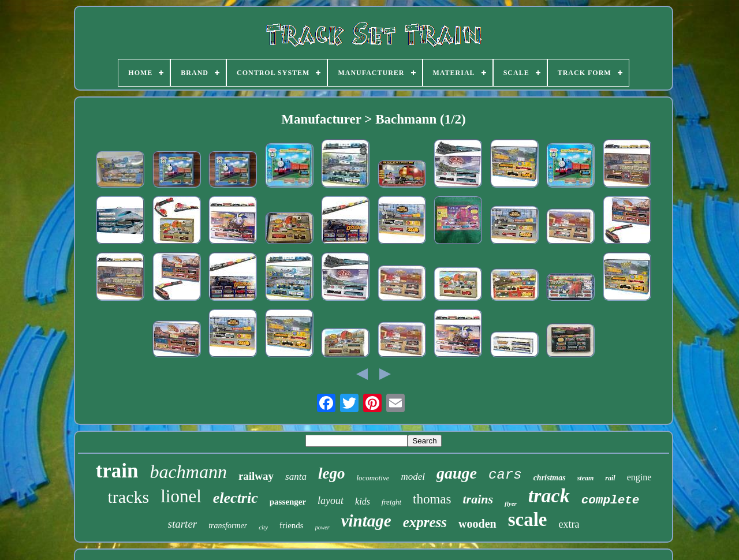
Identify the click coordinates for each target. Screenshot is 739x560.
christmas (550, 478)
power (322, 527)
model (413, 477)
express (425, 522)
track (549, 496)
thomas (432, 499)
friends (292, 525)
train (117, 471)
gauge (457, 473)
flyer (511, 503)
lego (332, 473)
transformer (228, 526)
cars (505, 475)
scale (528, 520)
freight (391, 502)
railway (256, 476)
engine (639, 477)
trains (478, 499)
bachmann (189, 472)
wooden (477, 524)
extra (569, 524)
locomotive (373, 478)
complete (611, 500)
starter (183, 524)
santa (296, 477)
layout (331, 501)
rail (610, 478)
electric (236, 498)
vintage (366, 521)
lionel (181, 496)
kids (363, 501)
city (263, 527)
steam (586, 478)
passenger (288, 502)
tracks (129, 497)
